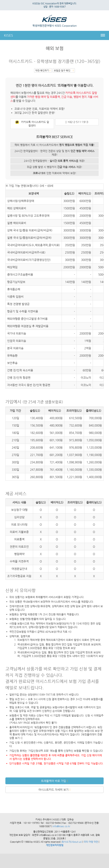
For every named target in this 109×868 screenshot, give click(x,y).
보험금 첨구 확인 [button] (64, 70)
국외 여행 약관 (91, 842)
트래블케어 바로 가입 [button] (54, 781)
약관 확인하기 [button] (43, 70)
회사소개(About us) (72, 842)
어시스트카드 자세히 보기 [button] (54, 790)
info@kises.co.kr (61, 826)
